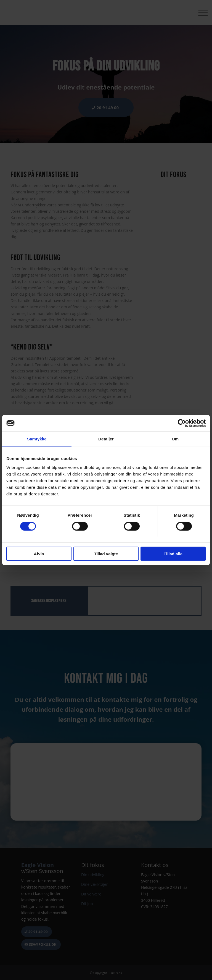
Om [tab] (175, 439)
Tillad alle (173, 554)
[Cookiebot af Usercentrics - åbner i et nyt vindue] (181, 423)
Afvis (39, 554)
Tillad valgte (106, 554)
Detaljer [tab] (106, 439)
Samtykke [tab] (37, 439)
